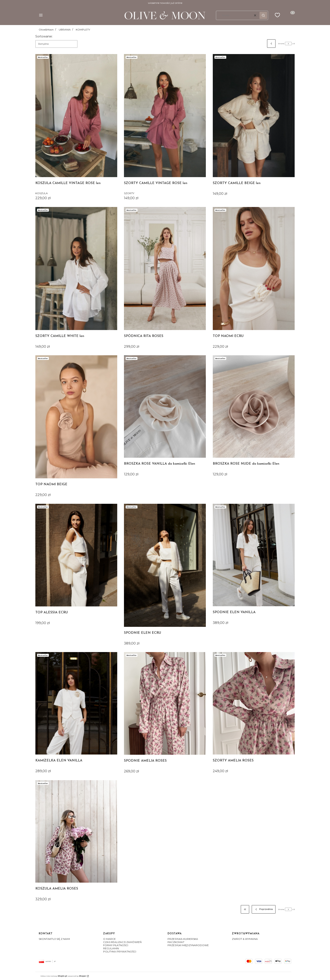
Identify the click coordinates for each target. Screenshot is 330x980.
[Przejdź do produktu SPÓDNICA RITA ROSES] (165, 269)
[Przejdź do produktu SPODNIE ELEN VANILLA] (254, 555)
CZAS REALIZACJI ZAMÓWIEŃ (122, 942)
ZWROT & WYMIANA (245, 939)
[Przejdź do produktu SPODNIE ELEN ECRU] (165, 565)
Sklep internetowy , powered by (63, 976)
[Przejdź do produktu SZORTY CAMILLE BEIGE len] (254, 116)
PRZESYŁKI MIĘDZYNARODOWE (188, 945)
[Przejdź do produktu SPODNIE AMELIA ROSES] (165, 703)
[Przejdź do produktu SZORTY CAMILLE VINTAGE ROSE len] (165, 116)
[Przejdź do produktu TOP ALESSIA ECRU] (76, 555)
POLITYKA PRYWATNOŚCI (120, 951)
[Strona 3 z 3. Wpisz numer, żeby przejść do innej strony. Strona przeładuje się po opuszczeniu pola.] (288, 44)
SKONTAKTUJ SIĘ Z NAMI (54, 939)
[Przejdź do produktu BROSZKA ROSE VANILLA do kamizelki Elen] (165, 406)
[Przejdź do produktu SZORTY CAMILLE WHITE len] (76, 269)
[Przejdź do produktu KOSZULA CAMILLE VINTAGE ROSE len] (76, 116)
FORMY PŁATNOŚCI (116, 945)
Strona (281, 44)
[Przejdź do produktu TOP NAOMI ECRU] (254, 269)
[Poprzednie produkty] (264, 909)
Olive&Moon (46, 30)
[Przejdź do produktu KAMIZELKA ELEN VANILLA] (76, 703)
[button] (41, 15)
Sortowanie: (44, 36)
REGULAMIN (111, 948)
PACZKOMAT (176, 942)
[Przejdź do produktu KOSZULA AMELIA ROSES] (76, 831)
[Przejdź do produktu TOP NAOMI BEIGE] (76, 417)
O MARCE (109, 939)
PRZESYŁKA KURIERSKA (183, 939)
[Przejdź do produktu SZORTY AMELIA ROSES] (254, 703)
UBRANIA (65, 30)
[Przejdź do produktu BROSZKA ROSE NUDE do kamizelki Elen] (254, 406)
